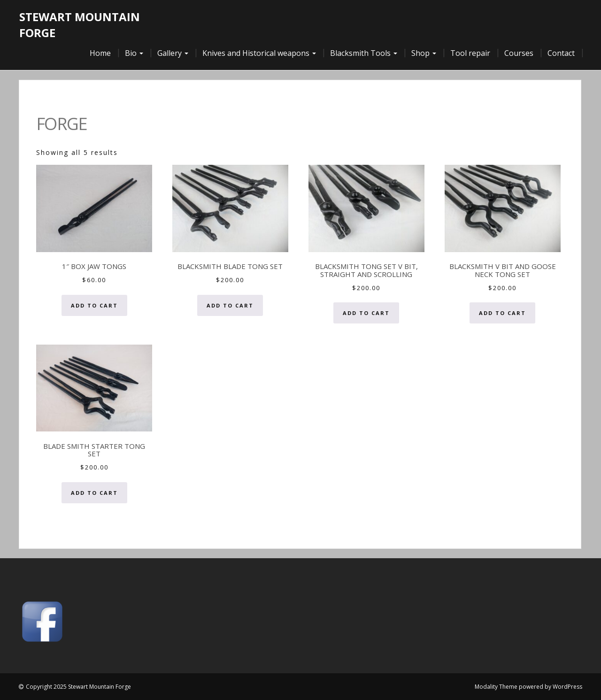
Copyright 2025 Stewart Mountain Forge (78, 687)
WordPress (567, 687)
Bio (134, 53)
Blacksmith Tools (364, 53)
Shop (424, 53)
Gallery (173, 53)
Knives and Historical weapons (259, 53)
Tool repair (470, 53)
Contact (561, 53)
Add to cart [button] (94, 305)
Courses (519, 53)
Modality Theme (496, 687)
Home (100, 53)
